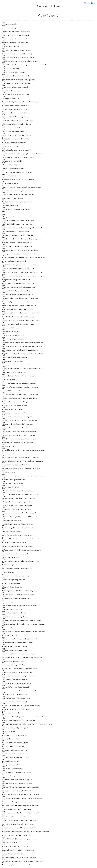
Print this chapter (89, 3)
